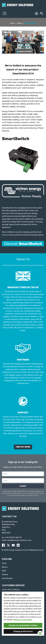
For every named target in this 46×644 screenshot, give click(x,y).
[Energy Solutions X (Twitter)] (8, 545)
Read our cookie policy (23, 620)
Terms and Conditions (11, 589)
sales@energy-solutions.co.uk (19, 540)
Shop (4, 563)
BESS (4, 571)
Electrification (7, 578)
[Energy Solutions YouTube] (13, 545)
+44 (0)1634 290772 (13, 537)
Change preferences (23, 631)
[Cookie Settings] (40, 633)
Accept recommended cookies (23, 625)
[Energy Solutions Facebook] (3, 545)
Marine (5, 567)
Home (12, 23)
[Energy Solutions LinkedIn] (18, 545)
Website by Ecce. (36, 550)
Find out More (23, 447)
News (20, 23)
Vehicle (5, 574)
